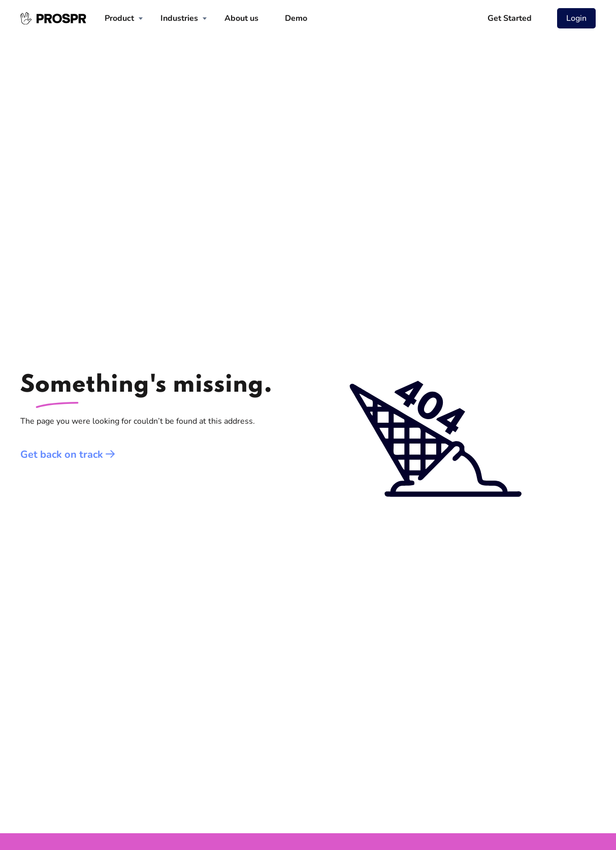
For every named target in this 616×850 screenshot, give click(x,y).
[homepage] (53, 18)
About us (241, 18)
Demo (296, 18)
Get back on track (68, 454)
